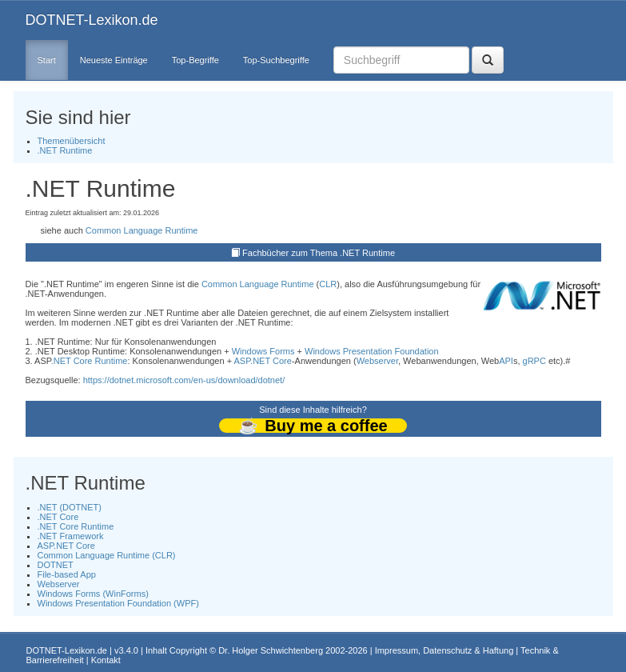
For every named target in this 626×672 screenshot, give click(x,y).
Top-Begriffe (195, 60)
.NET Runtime (65, 150)
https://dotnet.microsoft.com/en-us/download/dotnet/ (184, 380)
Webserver (377, 361)
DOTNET (56, 565)
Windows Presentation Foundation (372, 351)
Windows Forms (263, 351)
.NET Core (58, 517)
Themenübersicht (72, 141)
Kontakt (106, 660)
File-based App (67, 574)
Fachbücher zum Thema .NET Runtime (319, 253)
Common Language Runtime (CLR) (107, 555)
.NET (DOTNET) (70, 507)
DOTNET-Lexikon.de (92, 20)
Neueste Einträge (114, 60)
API (506, 361)
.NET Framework (71, 536)
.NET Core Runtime (90, 361)
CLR (328, 284)
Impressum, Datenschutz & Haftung (445, 650)
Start (47, 60)
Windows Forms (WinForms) (93, 594)
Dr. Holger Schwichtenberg (271, 650)
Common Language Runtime (142, 230)
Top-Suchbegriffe (276, 60)
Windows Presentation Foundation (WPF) (118, 603)
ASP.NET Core (263, 361)
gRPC (534, 361)
